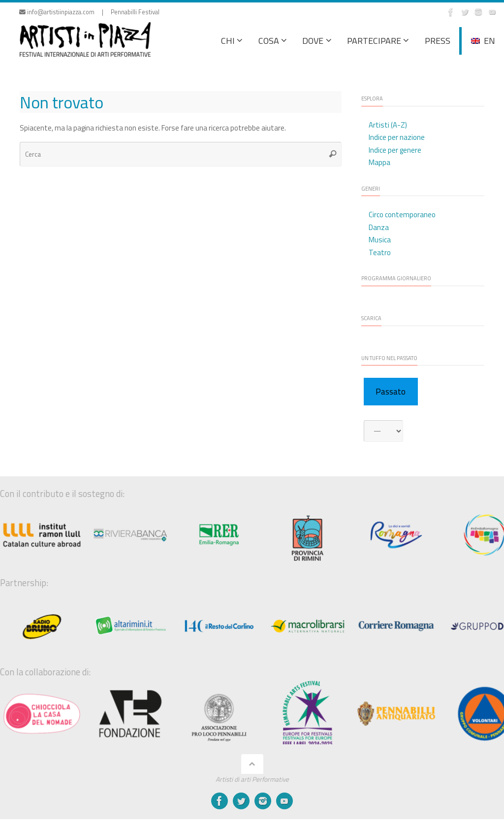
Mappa (379, 162)
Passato (391, 392)
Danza (379, 227)
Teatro (380, 252)
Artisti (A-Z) (388, 125)
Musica (380, 240)
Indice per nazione (397, 137)
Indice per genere (395, 150)
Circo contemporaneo (402, 215)
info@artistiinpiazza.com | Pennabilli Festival (89, 12)
